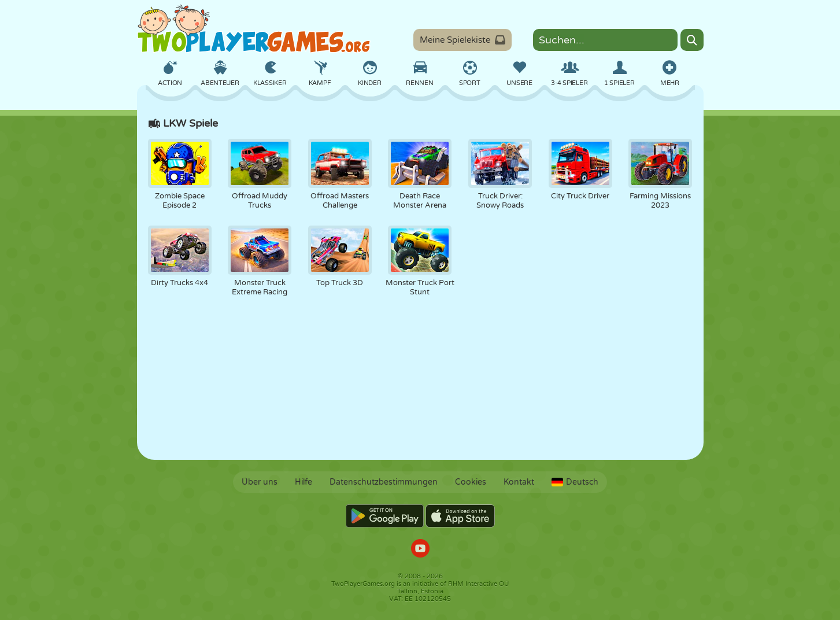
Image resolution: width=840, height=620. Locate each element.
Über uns (260, 482)
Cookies (471, 482)
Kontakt (519, 482)
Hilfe (304, 482)
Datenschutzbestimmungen (384, 482)
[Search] (692, 40)
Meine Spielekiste (462, 40)
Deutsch (575, 482)
